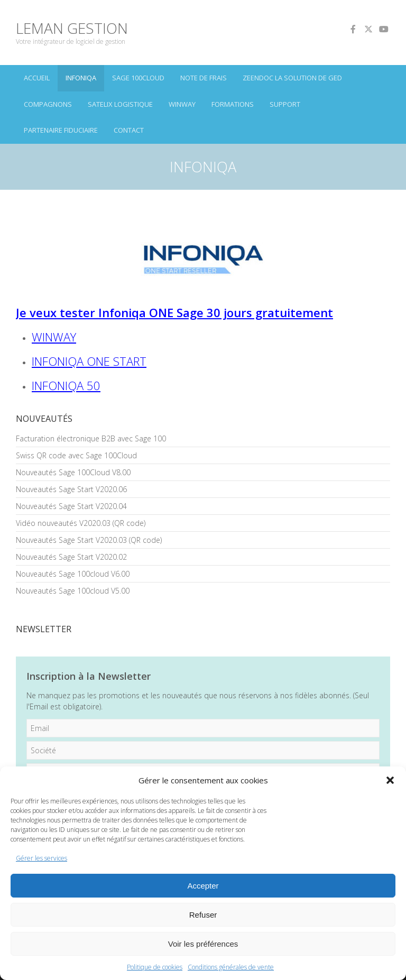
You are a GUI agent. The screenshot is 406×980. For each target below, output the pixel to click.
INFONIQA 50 (66, 385)
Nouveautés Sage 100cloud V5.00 (73, 591)
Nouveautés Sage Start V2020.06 (71, 489)
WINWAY (54, 337)
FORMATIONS (233, 104)
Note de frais (204, 78)
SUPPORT (285, 104)
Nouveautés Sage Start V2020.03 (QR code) (89, 540)
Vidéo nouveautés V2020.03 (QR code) (81, 523)
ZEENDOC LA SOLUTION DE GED (292, 78)
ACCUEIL (37, 78)
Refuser (203, 915)
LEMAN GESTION (72, 28)
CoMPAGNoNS (48, 104)
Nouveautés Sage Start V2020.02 (71, 557)
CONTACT (129, 130)
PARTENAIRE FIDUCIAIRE (61, 130)
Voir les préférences (203, 944)
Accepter (203, 886)
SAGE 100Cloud (138, 78)
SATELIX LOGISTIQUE (120, 104)
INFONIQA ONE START (89, 361)
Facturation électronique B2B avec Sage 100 (91, 438)
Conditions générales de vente (231, 967)
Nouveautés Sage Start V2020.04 (71, 506)
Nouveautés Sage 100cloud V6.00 (73, 574)
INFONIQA (81, 78)
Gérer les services (41, 858)
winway (182, 104)
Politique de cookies (155, 967)
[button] (390, 780)
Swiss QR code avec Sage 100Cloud (76, 455)
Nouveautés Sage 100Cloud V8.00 (73, 472)
